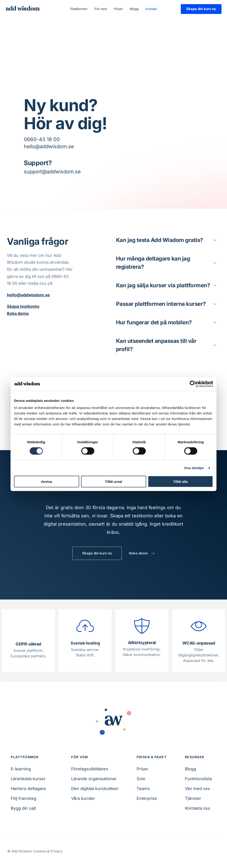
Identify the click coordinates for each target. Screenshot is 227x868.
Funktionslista (198, 779)
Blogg (191, 769)
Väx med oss (197, 789)
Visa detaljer (194, 468)
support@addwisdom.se (52, 172)
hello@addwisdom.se (49, 146)
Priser (142, 769)
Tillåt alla (181, 482)
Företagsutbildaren (90, 769)
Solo (141, 779)
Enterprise (147, 798)
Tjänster (193, 798)
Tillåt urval (114, 482)
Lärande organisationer (94, 779)
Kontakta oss (198, 808)
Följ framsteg (24, 798)
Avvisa (47, 482)
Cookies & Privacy (48, 851)
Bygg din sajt (23, 808)
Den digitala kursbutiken (95, 789)
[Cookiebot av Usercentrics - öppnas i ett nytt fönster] (193, 384)
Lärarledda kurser (28, 779)
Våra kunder (83, 798)
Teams (143, 789)
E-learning (21, 769)
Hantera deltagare (28, 789)
